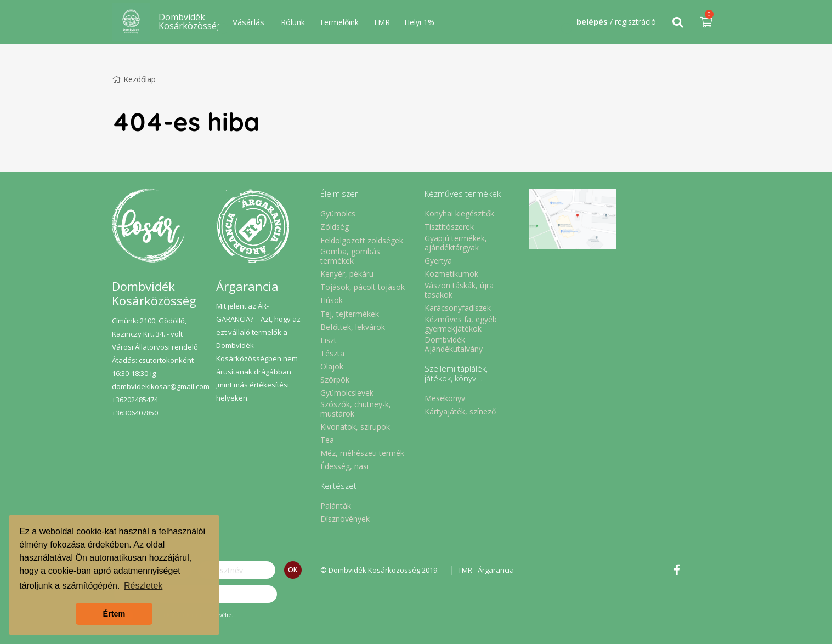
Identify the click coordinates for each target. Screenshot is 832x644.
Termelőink (339, 22)
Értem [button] (114, 614)
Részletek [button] (143, 586)
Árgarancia (496, 570)
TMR (381, 22)
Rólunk (293, 22)
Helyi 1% (419, 22)
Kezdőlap (134, 79)
